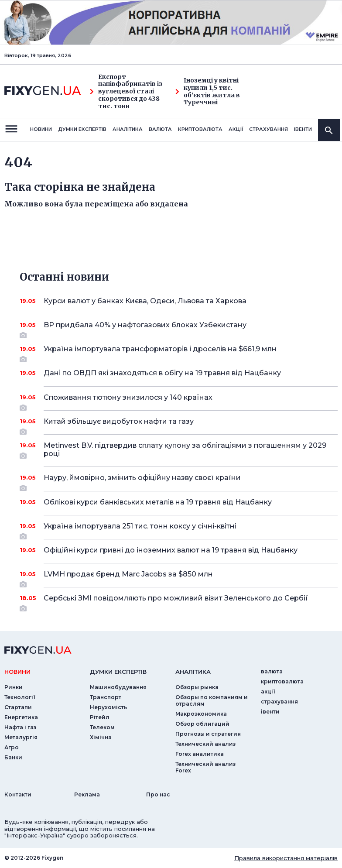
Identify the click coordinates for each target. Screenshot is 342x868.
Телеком (102, 727)
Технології (20, 697)
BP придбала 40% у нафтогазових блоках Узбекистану (179, 328)
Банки (13, 757)
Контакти (18, 794)
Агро (12, 747)
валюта (160, 129)
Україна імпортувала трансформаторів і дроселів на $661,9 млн (179, 352)
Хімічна (101, 737)
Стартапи (18, 707)
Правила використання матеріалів (286, 858)
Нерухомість (108, 707)
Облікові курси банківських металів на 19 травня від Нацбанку (179, 502)
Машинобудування (118, 687)
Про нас (158, 794)
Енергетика (21, 717)
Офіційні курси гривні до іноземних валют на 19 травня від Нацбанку (179, 550)
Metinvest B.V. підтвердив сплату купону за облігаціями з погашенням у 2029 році (185, 450)
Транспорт (106, 697)
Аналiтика (128, 129)
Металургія (21, 737)
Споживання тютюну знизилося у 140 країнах (179, 401)
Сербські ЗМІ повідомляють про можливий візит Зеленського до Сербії (179, 601)
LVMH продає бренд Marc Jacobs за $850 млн (179, 577)
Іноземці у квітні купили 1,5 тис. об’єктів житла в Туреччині (208, 91)
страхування (268, 129)
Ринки (14, 687)
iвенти (303, 129)
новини (41, 129)
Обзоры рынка (197, 687)
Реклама (87, 794)
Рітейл (100, 717)
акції (236, 129)
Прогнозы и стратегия (208, 734)
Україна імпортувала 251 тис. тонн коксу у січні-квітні (179, 529)
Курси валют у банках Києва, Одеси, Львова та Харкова (179, 301)
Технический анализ (205, 744)
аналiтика (193, 672)
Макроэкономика (201, 714)
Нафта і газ (20, 727)
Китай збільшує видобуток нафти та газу (179, 425)
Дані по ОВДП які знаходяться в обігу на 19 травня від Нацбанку (179, 373)
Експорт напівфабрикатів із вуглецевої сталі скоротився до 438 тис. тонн (126, 92)
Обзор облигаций (202, 724)
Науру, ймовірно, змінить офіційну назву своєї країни (179, 481)
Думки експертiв (82, 129)
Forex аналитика (200, 754)
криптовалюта (200, 129)
